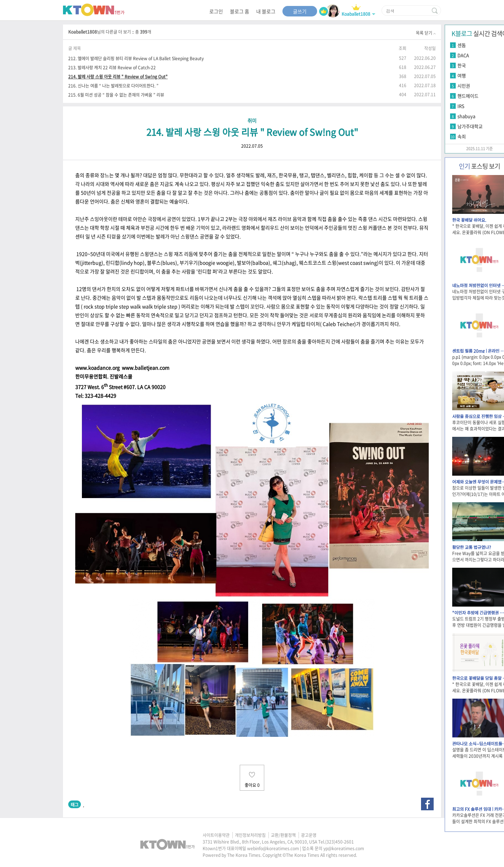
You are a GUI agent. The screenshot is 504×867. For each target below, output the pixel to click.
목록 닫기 (426, 33)
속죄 (462, 136)
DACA (463, 55)
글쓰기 (300, 11)
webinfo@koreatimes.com (273, 848)
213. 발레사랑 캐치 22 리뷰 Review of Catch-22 (112, 67)
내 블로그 (266, 11)
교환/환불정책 (283, 835)
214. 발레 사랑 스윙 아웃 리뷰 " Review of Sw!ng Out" (118, 76)
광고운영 (309, 835)
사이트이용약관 (216, 835)
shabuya (466, 116)
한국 (462, 65)
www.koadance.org (97, 368)
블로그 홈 (240, 11)
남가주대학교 (470, 126)
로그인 (216, 11)
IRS (461, 106)
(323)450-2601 (339, 842)
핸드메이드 (468, 96)
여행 (462, 75)
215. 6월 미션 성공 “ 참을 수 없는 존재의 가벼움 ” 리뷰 (116, 95)
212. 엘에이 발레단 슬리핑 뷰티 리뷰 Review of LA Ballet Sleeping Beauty (136, 58)
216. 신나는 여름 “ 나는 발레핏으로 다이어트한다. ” (113, 86)
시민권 (464, 86)
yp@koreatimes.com (344, 848)
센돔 (462, 45)
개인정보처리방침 (250, 835)
